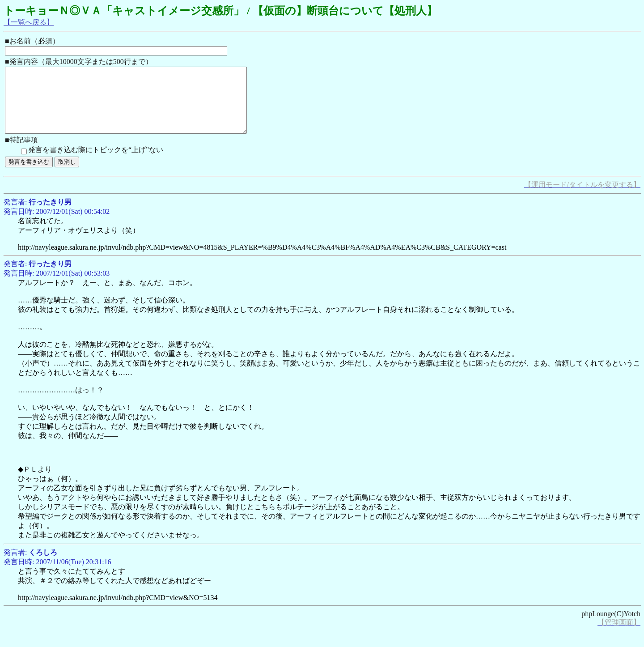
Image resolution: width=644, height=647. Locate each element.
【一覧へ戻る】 (29, 22)
